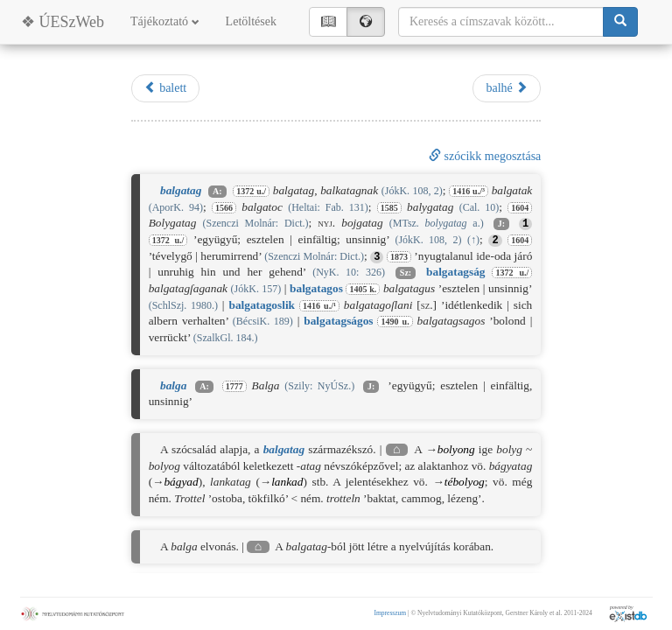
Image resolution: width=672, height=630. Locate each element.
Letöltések (251, 21)
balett (166, 87)
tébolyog (465, 482)
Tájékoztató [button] (165, 21)
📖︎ (328, 21)
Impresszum (390, 613)
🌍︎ (366, 21)
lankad (287, 482)
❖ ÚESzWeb (63, 22)
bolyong (456, 449)
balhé (507, 87)
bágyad (181, 482)
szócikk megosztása (485, 156)
